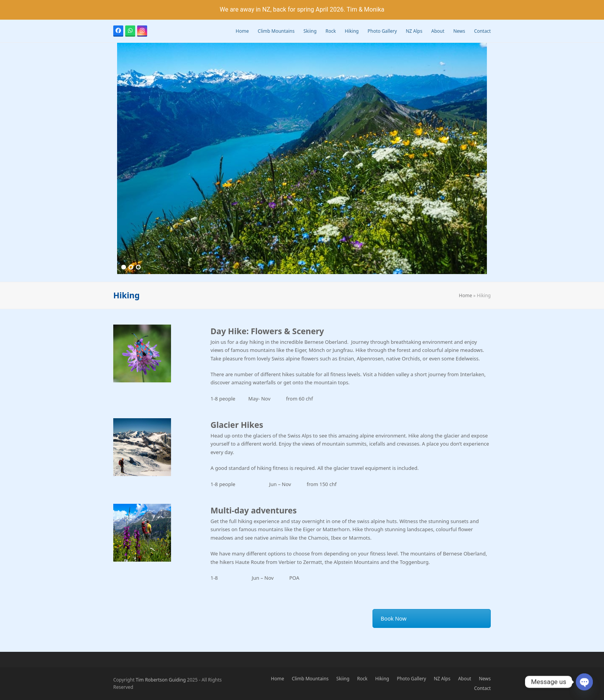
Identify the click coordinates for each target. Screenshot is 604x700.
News (485, 679)
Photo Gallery (411, 679)
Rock (362, 679)
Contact (482, 688)
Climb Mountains (310, 679)
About (465, 679)
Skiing (343, 679)
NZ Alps (442, 679)
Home (465, 295)
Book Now (393, 618)
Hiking (382, 679)
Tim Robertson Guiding (161, 680)
